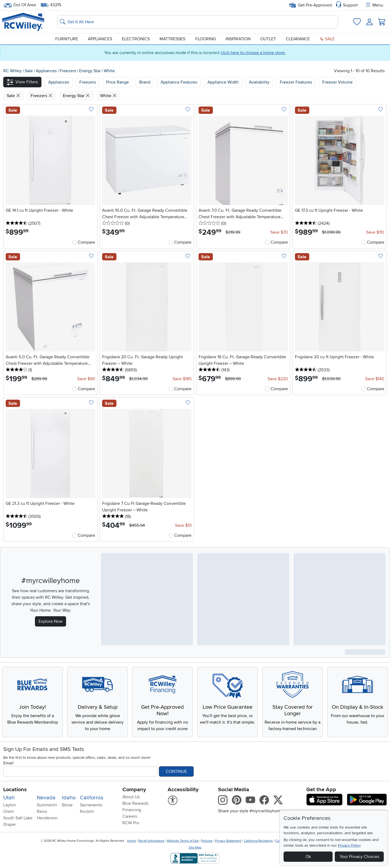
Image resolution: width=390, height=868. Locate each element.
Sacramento (91, 805)
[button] (22, 82)
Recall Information (151, 841)
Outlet (268, 39)
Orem (9, 811)
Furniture (67, 39)
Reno (42, 811)
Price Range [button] (118, 82)
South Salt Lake (18, 818)
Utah (9, 798)
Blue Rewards (135, 803)
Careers (130, 816)
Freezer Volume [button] (337, 82)
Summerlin (47, 805)
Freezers (68, 71)
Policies (207, 841)
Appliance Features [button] (179, 82)
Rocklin (87, 811)
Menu (374, 5)
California (92, 798)
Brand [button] (145, 82)
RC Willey (12, 71)
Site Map (195, 848)
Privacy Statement (228, 841)
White (109, 71)
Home (131, 841)
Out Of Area (20, 5)
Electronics (136, 39)
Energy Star (90, 71)
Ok (308, 857)
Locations (15, 790)
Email (8, 763)
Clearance (298, 39)
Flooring (206, 39)
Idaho (69, 798)
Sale (327, 39)
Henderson (47, 818)
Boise (67, 805)
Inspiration (238, 39)
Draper (10, 824)
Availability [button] (259, 82)
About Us (131, 797)
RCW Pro (131, 823)
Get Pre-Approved (311, 5)
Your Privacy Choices (359, 857)
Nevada (46, 798)
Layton (10, 805)
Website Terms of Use (183, 841)
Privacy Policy (349, 845)
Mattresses (172, 39)
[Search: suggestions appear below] (198, 22)
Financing (132, 810)
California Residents (258, 841)
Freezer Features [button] (296, 82)
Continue (176, 771)
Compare (86, 242)
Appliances (100, 39)
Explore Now (51, 621)
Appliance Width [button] (223, 82)
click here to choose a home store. (253, 53)
